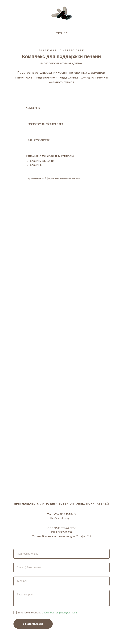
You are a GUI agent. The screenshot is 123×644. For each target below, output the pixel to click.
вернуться (61, 32)
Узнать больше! (33, 624)
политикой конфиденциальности (60, 613)
